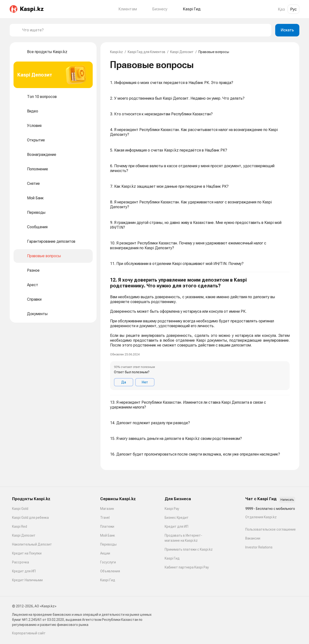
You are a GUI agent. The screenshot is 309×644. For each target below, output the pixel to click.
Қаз (281, 9)
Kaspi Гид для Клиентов (147, 52)
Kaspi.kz (116, 52)
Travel (105, 518)
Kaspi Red (20, 526)
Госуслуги (108, 562)
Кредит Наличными (27, 580)
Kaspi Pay (172, 509)
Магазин (107, 509)
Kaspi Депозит (182, 52)
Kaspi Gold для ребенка (30, 518)
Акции (105, 553)
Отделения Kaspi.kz (261, 517)
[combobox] (145, 30)
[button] (200, 334)
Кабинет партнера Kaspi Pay (187, 567)
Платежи (107, 526)
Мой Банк (108, 535)
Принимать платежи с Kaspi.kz (189, 549)
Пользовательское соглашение (270, 529)
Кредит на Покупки (27, 553)
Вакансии (253, 538)
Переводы (108, 544)
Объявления (110, 571)
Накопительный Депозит (32, 544)
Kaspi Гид (108, 580)
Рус (293, 9)
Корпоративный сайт (29, 633)
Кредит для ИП (24, 571)
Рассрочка (21, 562)
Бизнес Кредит (177, 518)
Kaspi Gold (20, 509)
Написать (287, 500)
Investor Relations (259, 547)
